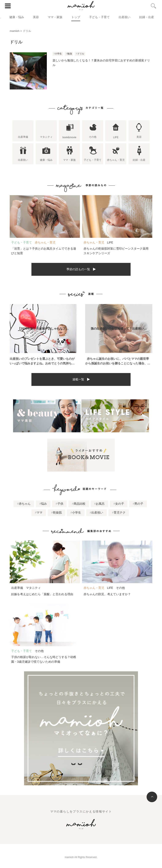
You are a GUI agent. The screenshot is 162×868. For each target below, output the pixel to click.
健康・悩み (17, 17)
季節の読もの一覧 (78, 269)
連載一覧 (78, 379)
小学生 (58, 54)
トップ (76, 17)
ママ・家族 (55, 17)
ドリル (81, 54)
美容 (36, 17)
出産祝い (124, 17)
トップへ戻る (152, 797)
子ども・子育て (99, 17)
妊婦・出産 (147, 17)
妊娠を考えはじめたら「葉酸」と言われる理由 (42, 594)
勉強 (70, 54)
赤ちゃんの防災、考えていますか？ (107, 594)
